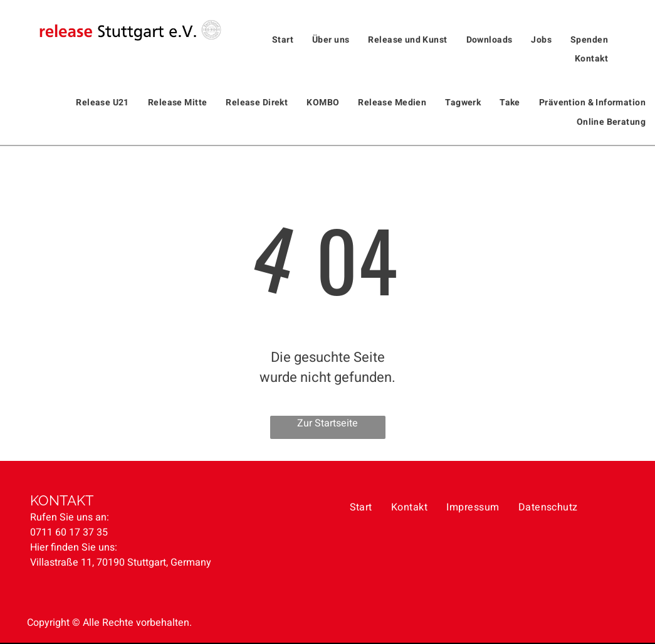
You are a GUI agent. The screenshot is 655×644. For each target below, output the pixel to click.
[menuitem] (283, 40)
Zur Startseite (327, 423)
